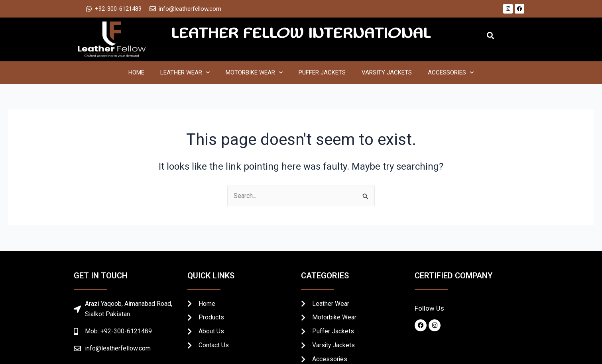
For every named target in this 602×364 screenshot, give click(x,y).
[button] (490, 36)
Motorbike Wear (254, 73)
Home (136, 72)
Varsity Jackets (387, 72)
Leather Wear (185, 73)
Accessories (451, 73)
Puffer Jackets (322, 72)
